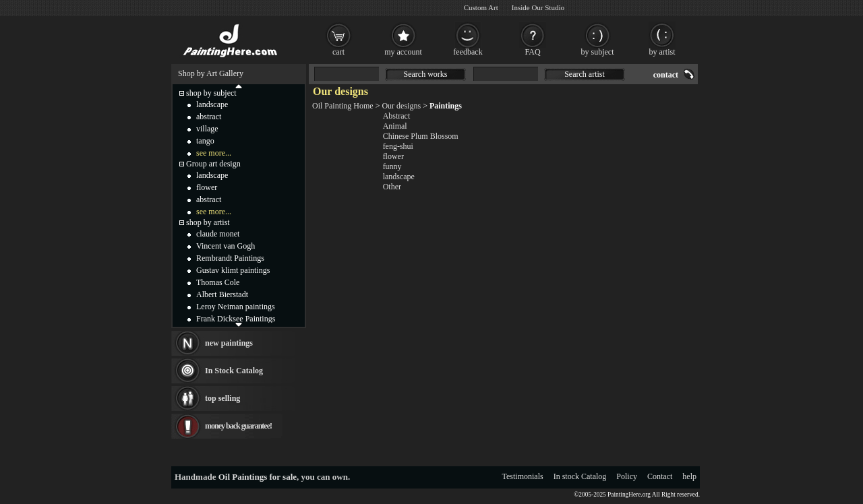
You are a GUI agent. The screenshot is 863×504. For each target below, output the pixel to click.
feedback (468, 52)
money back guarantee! (238, 426)
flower (393, 156)
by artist (662, 52)
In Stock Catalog (234, 371)
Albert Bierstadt (222, 294)
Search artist (585, 74)
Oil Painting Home (343, 106)
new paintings (229, 343)
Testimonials (523, 476)
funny (392, 166)
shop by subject (211, 93)
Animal (395, 126)
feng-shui (398, 146)
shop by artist (208, 222)
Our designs (401, 106)
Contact (660, 476)
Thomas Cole (218, 282)
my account (403, 52)
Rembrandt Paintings (230, 258)
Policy (627, 476)
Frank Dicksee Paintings (236, 319)
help (689, 476)
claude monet (218, 234)
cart (338, 52)
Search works (426, 74)
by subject (598, 52)
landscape (399, 177)
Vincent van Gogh (226, 246)
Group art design (213, 164)
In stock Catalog (580, 476)
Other (392, 187)
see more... (214, 153)
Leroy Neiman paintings (236, 307)
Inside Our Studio (538, 7)
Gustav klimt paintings (233, 270)
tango (205, 141)
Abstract (397, 116)
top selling (222, 398)
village (207, 129)
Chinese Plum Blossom (421, 136)
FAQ (532, 52)
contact (666, 75)
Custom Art (481, 7)
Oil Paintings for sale (258, 477)
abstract (209, 117)
